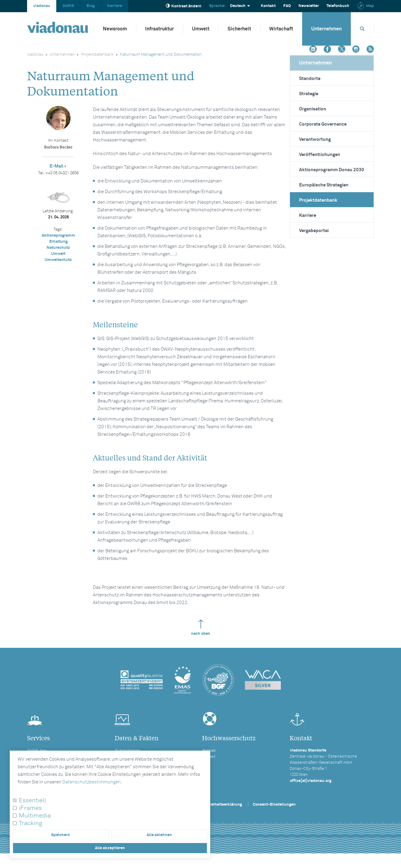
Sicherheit (239, 29)
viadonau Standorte (308, 750)
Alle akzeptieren (110, 848)
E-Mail (57, 166)
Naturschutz (58, 248)
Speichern (61, 835)
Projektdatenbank (97, 55)
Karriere (115, 6)
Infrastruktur (159, 29)
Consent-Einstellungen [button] (274, 805)
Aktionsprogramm (58, 236)
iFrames (30, 808)
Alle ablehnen (159, 835)
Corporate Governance (323, 124)
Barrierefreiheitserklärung (218, 805)
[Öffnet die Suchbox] (362, 29)
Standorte (310, 79)
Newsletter (309, 6)
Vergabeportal (314, 231)
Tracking (31, 823)
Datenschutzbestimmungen (92, 782)
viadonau (42, 6)
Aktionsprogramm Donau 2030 (332, 170)
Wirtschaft (281, 29)
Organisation (313, 109)
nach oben (201, 628)
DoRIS (68, 6)
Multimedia (35, 816)
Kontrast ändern (184, 6)
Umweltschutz (58, 260)
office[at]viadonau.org (311, 781)
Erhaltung (58, 242)
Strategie (309, 94)
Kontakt (268, 6)
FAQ (287, 6)
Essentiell (33, 800)
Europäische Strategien (324, 185)
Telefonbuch (338, 6)
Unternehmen (326, 29)
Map (365, 6)
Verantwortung (315, 139)
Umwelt (201, 29)
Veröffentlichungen (320, 155)
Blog (91, 6)
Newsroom (115, 29)
